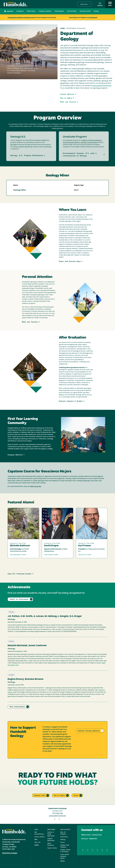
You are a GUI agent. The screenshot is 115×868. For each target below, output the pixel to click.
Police (63, 842)
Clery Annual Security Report (65, 856)
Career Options (67, 94)
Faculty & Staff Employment (51, 834)
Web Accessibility (39, 833)
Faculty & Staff (85, 11)
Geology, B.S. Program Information (27, 155)
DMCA (36, 840)
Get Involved (72, 11)
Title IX (37, 842)
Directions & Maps (10, 853)
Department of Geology (57, 809)
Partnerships (59, 11)
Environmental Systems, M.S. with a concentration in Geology (80, 154)
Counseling (64, 837)
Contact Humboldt (89, 839)
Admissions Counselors (92, 835)
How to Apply (66, 98)
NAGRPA (37, 845)
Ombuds (63, 861)
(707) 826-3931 (58, 813)
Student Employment (51, 840)
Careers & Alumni (45, 11)
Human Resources (51, 844)
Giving (96, 11)
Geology (9, 11)
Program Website (15, 455)
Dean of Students (63, 833)
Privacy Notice (40, 837)
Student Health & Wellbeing (65, 851)
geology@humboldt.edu (102, 86)
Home (62, 28)
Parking (63, 840)
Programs (20, 11)
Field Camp (31, 11)
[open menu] (110, 4)
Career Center (52, 848)
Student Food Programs (65, 846)
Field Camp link (35, 487)
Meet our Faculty (68, 102)
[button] (85, 4)
